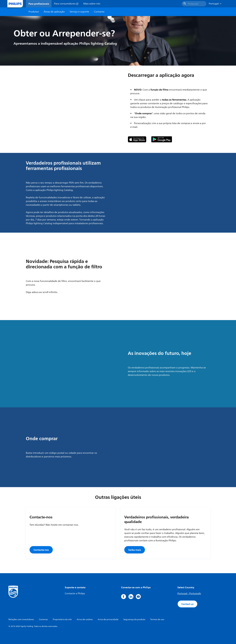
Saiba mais (135, 550)
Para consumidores (66, 4)
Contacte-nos (41, 550)
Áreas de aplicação (54, 12)
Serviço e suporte (79, 12)
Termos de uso (157, 619)
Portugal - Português (189, 594)
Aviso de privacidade (108, 619)
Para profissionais (39, 4)
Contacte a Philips (75, 594)
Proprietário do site (62, 619)
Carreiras (43, 619)
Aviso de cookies (85, 619)
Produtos (34, 12)
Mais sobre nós (92, 4)
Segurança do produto (134, 619)
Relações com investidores (21, 619)
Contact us (187, 604)
